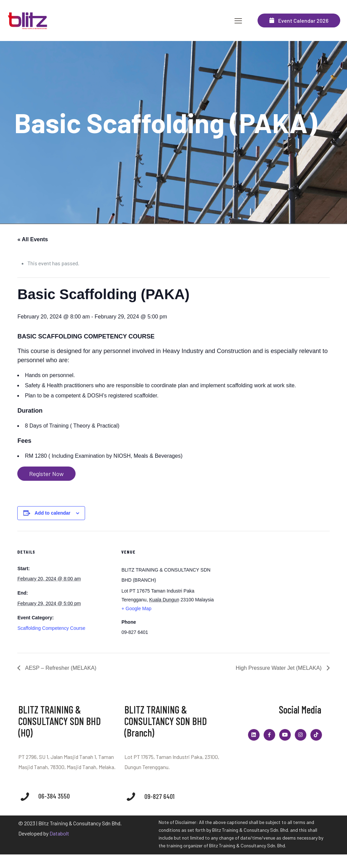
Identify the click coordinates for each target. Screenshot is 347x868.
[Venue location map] (261, 578)
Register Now (46, 474)
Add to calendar (53, 513)
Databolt (59, 833)
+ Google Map (136, 608)
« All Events (33, 239)
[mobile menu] (238, 20)
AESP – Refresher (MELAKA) (60, 668)
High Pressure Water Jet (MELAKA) (279, 668)
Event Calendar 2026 (299, 20)
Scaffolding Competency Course (51, 628)
